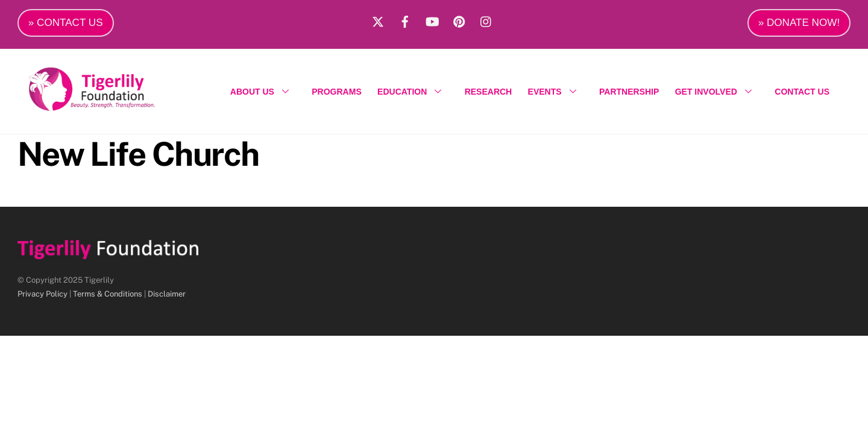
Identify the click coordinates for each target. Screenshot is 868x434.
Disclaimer (167, 294)
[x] (378, 20)
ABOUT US (263, 92)
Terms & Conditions (108, 294)
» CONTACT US (66, 23)
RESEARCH (489, 92)
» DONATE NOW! (799, 23)
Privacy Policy (42, 294)
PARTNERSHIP (629, 92)
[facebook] (405, 20)
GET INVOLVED (717, 92)
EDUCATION (413, 92)
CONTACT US (802, 92)
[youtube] (432, 20)
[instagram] (486, 20)
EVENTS (556, 92)
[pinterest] (459, 20)
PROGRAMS (336, 92)
